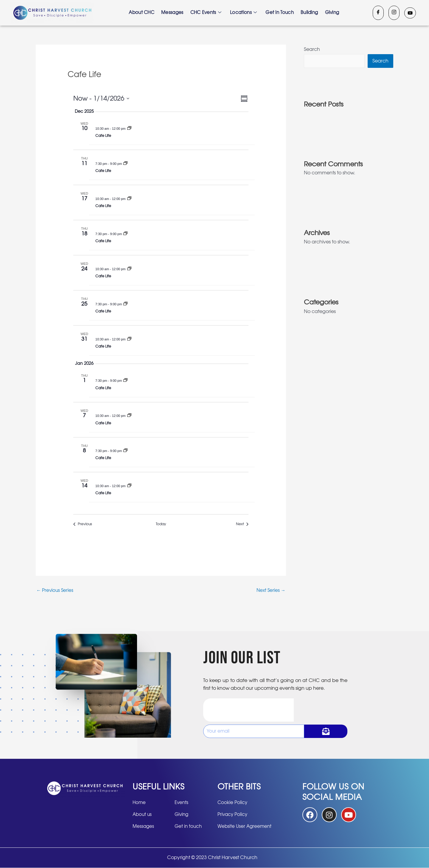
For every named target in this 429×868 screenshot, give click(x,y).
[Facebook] (378, 13)
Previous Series (55, 591)
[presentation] (248, 710)
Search (312, 49)
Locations (244, 13)
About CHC (141, 13)
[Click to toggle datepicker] (101, 99)
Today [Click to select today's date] (161, 524)
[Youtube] (410, 13)
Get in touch (280, 13)
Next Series (270, 591)
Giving (333, 13)
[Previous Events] (83, 524)
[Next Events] (242, 524)
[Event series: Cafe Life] (129, 129)
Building (310, 13)
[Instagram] (394, 13)
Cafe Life (103, 136)
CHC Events (206, 13)
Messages (172, 13)
